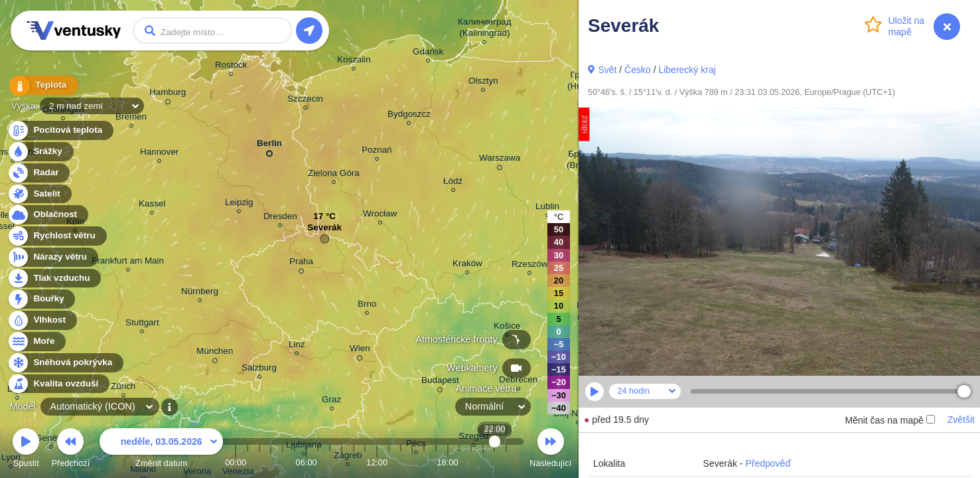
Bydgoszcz (409, 116)
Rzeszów (530, 266)
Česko (638, 70)
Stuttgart (142, 324)
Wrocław (380, 215)
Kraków (467, 265)
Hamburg (168, 94)
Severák (324, 231)
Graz (331, 401)
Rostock (231, 67)
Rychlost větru (57, 236)
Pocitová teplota (60, 130)
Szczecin (305, 101)
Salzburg (259, 369)
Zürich (123, 388)
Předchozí (71, 450)
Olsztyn (483, 83)
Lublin (547, 208)
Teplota (41, 86)
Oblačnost (47, 215)
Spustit (26, 450)
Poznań (377, 152)
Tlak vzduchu (54, 279)
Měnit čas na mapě (889, 420)
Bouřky (41, 299)
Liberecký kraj (687, 70)
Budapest (440, 382)
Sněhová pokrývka (65, 363)
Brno (367, 306)
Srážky (40, 152)
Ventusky (72, 31)
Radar (38, 173)
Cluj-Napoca (578, 415)
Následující (550, 450)
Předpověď (768, 463)
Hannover (159, 154)
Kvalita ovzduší (58, 384)
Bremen (131, 119)
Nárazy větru (52, 257)
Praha (301, 264)
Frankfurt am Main (128, 263)
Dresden (280, 218)
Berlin (269, 146)
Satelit (39, 194)
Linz (297, 346)
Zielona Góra (334, 175)
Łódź (453, 183)
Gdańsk (428, 53)
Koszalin (354, 61)
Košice (507, 328)
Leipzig (239, 204)
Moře (36, 342)
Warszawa (500, 160)
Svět (607, 70)
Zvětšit (961, 420)
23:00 (506, 462)
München (215, 353)
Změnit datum (161, 450)
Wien (360, 351)
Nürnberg (200, 293)
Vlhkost (42, 320)
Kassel (152, 205)
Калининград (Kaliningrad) (485, 29)
